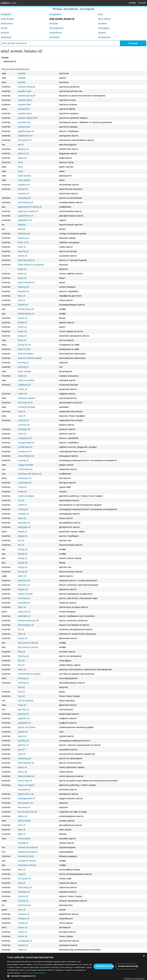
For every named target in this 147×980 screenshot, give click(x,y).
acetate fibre (24, 105)
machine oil (24, 892)
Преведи (133, 43)
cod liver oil (24, 425)
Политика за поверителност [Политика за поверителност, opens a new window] (33, 973)
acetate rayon (25, 113)
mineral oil (23, 901)
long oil (22, 874)
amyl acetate (7, 19)
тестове (142, 3)
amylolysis (6, 37)
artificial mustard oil (28, 211)
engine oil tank (25, 594)
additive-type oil (26, 131)
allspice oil (23, 149)
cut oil (21, 500)
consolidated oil (26, 456)
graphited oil (24, 723)
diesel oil (22, 532)
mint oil (22, 910)
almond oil (23, 153)
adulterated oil (25, 136)
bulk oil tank (24, 349)
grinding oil (24, 741)
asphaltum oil (25, 220)
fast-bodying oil (26, 625)
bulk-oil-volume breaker (30, 358)
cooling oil (23, 460)
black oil (22, 269)
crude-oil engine (26, 496)
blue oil (22, 296)
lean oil (22, 825)
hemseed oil (24, 790)
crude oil (22, 487)
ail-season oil (25, 140)
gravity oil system (27, 727)
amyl (101, 14)
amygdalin (6, 14)
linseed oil (23, 843)
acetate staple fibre (28, 118)
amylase (54, 23)
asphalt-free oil (25, 216)
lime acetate (24, 838)
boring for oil (24, 345)
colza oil (22, 434)
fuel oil (21, 687)
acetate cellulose (26, 87)
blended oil (23, 291)
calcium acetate (26, 380)
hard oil (22, 754)
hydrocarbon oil (26, 794)
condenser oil (25, 451)
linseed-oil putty (26, 856)
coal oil (22, 411)
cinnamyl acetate (27, 407)
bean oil (22, 247)
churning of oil (25, 403)
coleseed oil (24, 429)
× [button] (144, 956)
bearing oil (23, 251)
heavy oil (22, 767)
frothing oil (23, 678)
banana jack (24, 234)
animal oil (23, 189)
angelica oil (24, 185)
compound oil (25, 438)
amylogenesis (56, 28)
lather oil (22, 816)
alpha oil (22, 158)
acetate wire (24, 122)
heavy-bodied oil (26, 776)
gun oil (21, 749)
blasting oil (23, 287)
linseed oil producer (28, 847)
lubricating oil (25, 887)
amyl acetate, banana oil (62, 19)
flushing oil (23, 656)
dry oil (21, 540)
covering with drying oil (30, 474)
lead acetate (24, 821)
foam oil (22, 669)
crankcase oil (25, 478)
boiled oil (22, 318)
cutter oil (22, 505)
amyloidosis (56, 33)
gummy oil (23, 745)
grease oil (23, 732)
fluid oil (22, 652)
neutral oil (23, 945)
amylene (102, 23)
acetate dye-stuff (26, 96)
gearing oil (23, 714)
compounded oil (26, 443)
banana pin (23, 238)
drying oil (23, 549)
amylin (4, 28)
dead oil (22, 518)
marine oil (23, 896)
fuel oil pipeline (26, 701)
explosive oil (24, 612)
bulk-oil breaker (26, 354)
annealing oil (24, 198)
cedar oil (22, 394)
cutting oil (23, 509)
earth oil (22, 576)
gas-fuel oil (23, 709)
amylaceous (7, 23)
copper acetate (26, 465)
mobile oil (23, 923)
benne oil (23, 256)
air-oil (21, 145)
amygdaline (55, 14)
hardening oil (24, 758)
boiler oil (22, 327)
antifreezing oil (25, 202)
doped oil (23, 536)
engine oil (23, 589)
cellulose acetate (26, 398)
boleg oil (22, 336)
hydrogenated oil (26, 798)
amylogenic (104, 28)
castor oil (23, 389)
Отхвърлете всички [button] (128, 966)
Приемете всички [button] (105, 966)
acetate (22, 73)
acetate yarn (24, 127)
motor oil (22, 927)
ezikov (9, 3)
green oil (22, 736)
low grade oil (24, 878)
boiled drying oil (26, 309)
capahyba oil (24, 385)
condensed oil (25, 447)
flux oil (21, 661)
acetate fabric (25, 100)
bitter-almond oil (26, 260)
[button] (50, 976)
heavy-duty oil (25, 781)
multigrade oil (25, 941)
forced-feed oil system (29, 674)
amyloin (102, 33)
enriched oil (24, 598)
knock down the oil (27, 812)
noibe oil (22, 950)
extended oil (24, 616)
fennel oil (23, 638)
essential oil (24, 603)
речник (132, 3)
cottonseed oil (25, 469)
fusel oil (22, 705)
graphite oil (24, 718)
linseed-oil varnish (27, 861)
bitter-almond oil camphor (31, 265)
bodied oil (23, 305)
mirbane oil (24, 914)
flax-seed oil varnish (28, 643)
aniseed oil (23, 193)
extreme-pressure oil (28, 620)
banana (22, 225)
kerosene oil (24, 807)
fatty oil (22, 634)
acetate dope (25, 91)
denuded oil (24, 523)
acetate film (24, 109)
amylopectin (104, 37)
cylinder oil (23, 514)
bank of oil (23, 242)
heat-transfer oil (26, 763)
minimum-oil (24, 905)
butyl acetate (24, 371)
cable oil (22, 376)
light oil (22, 830)
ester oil (22, 607)
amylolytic (55, 37)
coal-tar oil (23, 420)
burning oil (23, 363)
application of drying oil (30, 207)
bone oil (22, 340)
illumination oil (25, 803)
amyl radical (104, 19)
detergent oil (24, 527)
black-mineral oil (26, 282)
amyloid (5, 33)
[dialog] (73, 966)
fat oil (21, 629)
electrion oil (24, 580)
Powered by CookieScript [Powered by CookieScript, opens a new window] (134, 978)
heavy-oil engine (26, 785)
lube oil (22, 883)
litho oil (22, 870)
